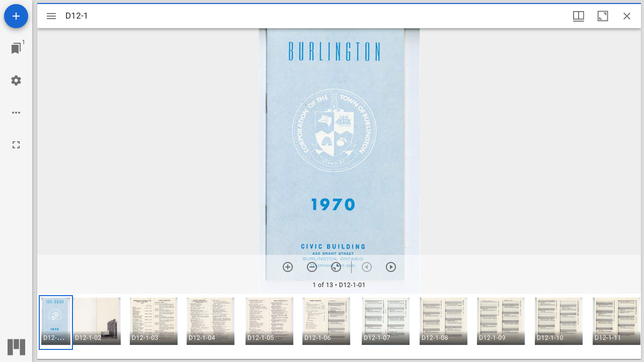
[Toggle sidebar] (51, 16)
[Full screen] (16, 145)
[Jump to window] (16, 48)
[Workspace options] (16, 113)
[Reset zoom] (336, 267)
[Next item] (391, 267)
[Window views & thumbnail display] (579, 16)
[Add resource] (16, 16)
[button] (56, 323)
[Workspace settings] (16, 80)
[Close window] (627, 16)
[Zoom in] (288, 267)
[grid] (339, 326)
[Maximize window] (603, 16)
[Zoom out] (312, 267)
